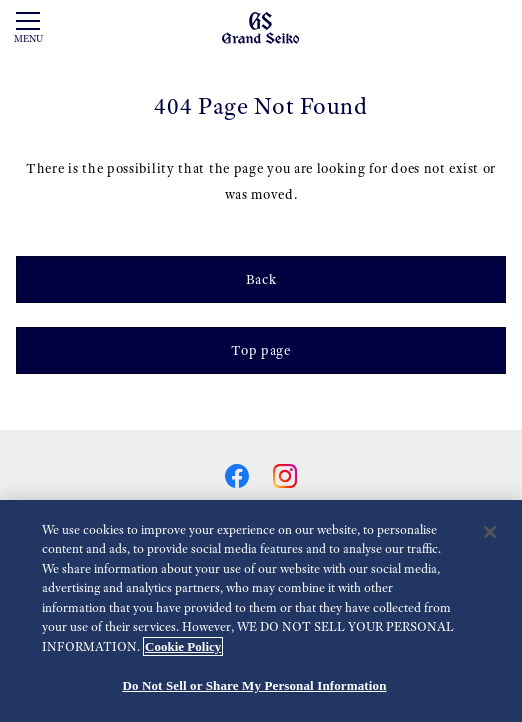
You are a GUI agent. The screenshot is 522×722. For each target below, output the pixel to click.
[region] (261, 611)
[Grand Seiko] (260, 27)
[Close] (490, 532)
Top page (261, 350)
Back (261, 279)
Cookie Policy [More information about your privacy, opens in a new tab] (183, 646)
